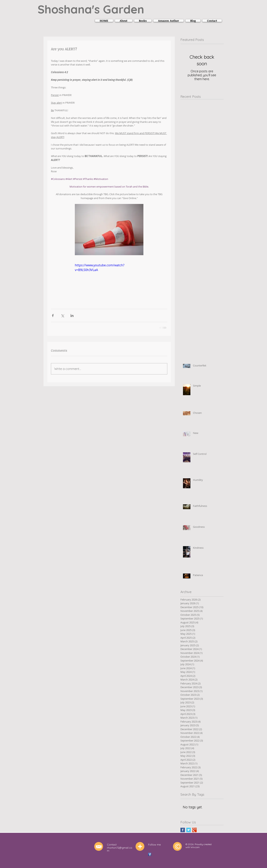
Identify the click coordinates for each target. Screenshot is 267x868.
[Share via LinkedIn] (72, 316)
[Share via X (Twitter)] (62, 316)
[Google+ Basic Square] (194, 830)
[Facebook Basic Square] (183, 830)
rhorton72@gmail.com (120, 849)
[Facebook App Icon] (150, 854)
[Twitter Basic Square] (189, 830)
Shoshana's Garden (91, 9)
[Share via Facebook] (53, 316)
